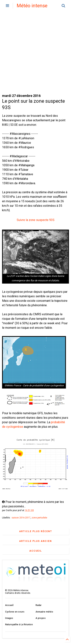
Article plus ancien (35, 541)
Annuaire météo (44, 612)
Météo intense (32, 6)
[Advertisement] (35, 52)
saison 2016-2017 (21, 518)
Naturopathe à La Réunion (19, 625)
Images (9, 618)
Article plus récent (36, 531)
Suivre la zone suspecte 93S (36, 220)
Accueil (36, 551)
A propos (41, 618)
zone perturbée (39, 518)
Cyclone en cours (15, 612)
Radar (39, 605)
